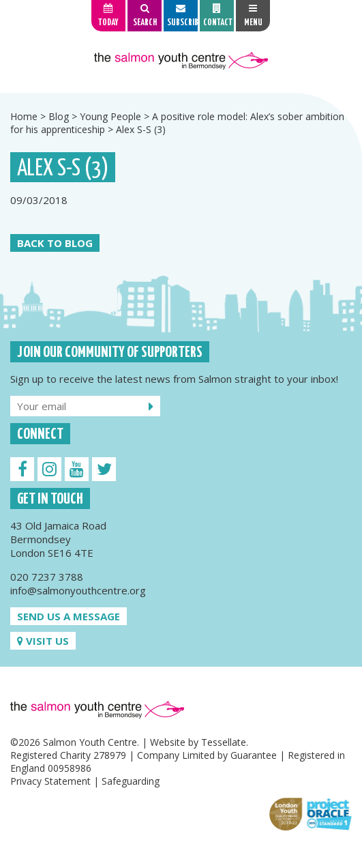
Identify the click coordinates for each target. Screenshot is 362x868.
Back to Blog (55, 243)
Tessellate (224, 742)
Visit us (43, 641)
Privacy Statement (50, 781)
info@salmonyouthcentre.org (78, 590)
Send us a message (69, 616)
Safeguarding (131, 781)
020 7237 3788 (47, 577)
